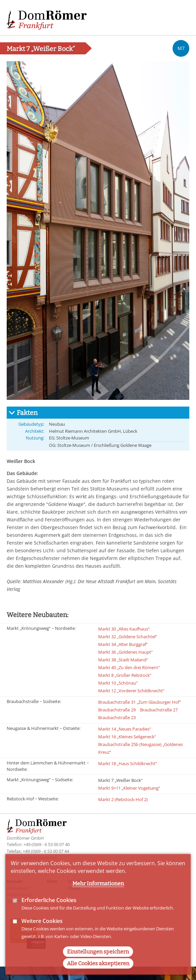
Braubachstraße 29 (117, 710)
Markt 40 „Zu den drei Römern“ (129, 667)
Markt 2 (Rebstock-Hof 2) (123, 799)
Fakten (27, 413)
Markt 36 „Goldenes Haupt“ (125, 652)
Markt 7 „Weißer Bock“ (120, 780)
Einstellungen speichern (98, 965)
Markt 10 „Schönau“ (118, 683)
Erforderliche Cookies (49, 913)
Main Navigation (179, 17)
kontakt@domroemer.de (32, 857)
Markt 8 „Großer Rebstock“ (125, 675)
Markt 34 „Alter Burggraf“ (123, 644)
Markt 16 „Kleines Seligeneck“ (127, 737)
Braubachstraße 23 (117, 717)
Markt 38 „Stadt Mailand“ (123, 660)
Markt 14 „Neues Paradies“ (125, 729)
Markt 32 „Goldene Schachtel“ (128, 637)
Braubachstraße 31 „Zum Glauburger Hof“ (140, 702)
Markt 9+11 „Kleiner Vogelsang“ (129, 788)
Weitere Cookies (42, 934)
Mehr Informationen (98, 897)
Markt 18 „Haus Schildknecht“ (128, 763)
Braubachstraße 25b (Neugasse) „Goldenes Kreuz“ (141, 748)
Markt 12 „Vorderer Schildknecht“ (131, 691)
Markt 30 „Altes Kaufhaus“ (124, 629)
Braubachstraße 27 (159, 710)
